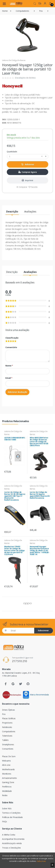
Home (5, 11)
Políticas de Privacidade (12, 817)
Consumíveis (8, 749)
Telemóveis (7, 736)
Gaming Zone (8, 782)
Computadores (22, 11)
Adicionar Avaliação (17, 392)
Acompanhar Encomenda (13, 839)
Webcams (6, 761)
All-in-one (6, 765)
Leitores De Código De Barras (14, 60)
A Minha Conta (9, 835)
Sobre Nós (7, 808)
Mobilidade (7, 791)
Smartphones (8, 744)
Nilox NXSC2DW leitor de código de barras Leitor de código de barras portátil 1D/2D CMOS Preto (39, 442)
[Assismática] (16, 4)
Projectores (7, 723)
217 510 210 (19, 661)
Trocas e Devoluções (11, 848)
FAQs (4, 822)
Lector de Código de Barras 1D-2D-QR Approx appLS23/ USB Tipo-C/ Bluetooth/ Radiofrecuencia (15, 496)
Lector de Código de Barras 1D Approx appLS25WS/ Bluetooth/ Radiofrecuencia (40, 495)
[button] (35, 3)
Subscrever (43, 630)
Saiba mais (41, 861)
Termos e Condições (11, 813)
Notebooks (7, 727)
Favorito (33, 187)
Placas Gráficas (9, 718)
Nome (9, 366)
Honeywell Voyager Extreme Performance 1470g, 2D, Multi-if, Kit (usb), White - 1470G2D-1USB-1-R (40, 550)
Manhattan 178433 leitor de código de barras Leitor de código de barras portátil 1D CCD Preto (14, 550)
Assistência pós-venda (12, 843)
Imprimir (28, 180)
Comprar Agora (28, 172)
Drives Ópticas (8, 710)
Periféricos (7, 787)
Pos (41, 11)
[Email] (21, 631)
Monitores (7, 774)
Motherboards (8, 769)
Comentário (11, 347)
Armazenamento (9, 778)
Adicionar (27, 164)
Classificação (12, 338)
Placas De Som (9, 756)
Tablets (5, 740)
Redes (5, 795)
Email (9, 378)
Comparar (22, 187)
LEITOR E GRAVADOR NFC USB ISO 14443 (15, 439)
